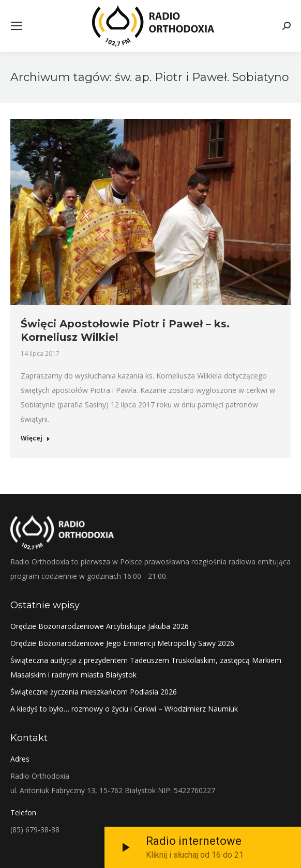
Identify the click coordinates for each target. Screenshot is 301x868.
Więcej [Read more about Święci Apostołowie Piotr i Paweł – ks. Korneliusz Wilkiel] (35, 438)
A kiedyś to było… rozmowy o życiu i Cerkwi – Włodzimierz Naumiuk (124, 709)
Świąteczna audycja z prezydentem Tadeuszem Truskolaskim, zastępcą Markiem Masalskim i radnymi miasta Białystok (146, 667)
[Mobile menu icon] (17, 26)
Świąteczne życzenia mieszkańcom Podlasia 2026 (94, 692)
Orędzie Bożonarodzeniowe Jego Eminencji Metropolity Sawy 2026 (122, 643)
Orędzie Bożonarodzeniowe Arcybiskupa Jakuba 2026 (100, 626)
